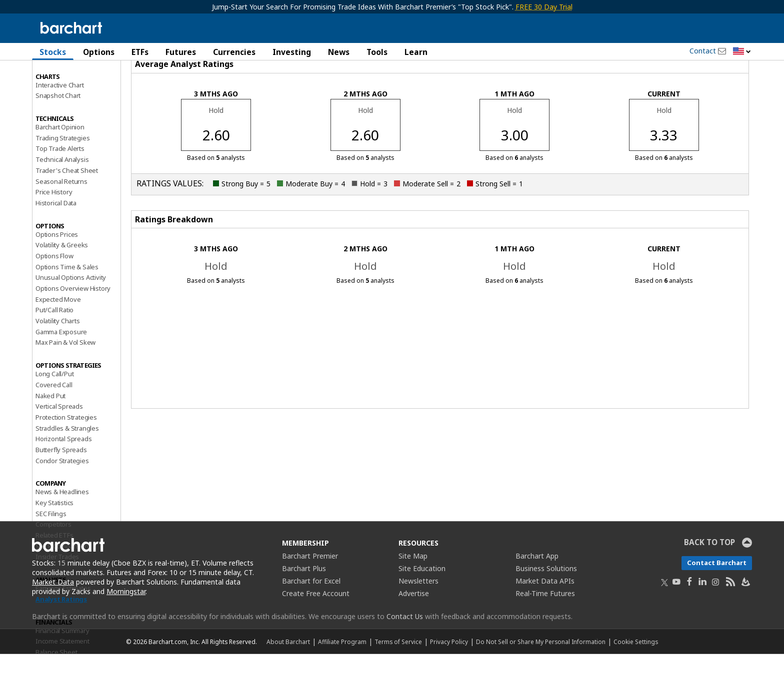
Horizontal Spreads (63, 475)
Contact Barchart (717, 599)
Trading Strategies (62, 173)
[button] (742, 52)
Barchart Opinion (60, 163)
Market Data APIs (545, 617)
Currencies (234, 52)
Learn (416, 52)
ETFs (140, 52)
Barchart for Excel (311, 617)
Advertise (414, 629)
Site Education (422, 604)
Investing (292, 52)
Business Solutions (546, 604)
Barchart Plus (304, 604)
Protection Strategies (66, 453)
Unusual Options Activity (71, 313)
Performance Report (65, 89)
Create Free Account (316, 629)
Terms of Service (398, 678)
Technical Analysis (62, 195)
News (339, 52)
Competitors (53, 560)
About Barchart (288, 678)
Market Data (53, 618)
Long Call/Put (54, 410)
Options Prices (57, 270)
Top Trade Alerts (60, 184)
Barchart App (537, 592)
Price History (54, 228)
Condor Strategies (62, 496)
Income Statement (62, 677)
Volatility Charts (58, 357)
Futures (181, 52)
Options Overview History (73, 324)
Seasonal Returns (61, 217)
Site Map (413, 592)
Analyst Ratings (61, 635)
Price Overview (57, 78)
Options (99, 52)
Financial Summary (62, 666)
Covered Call (54, 421)
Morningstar (126, 627)
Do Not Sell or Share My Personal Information (541, 678)
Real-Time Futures (545, 629)
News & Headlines (62, 528)
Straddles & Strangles (67, 464)
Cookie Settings (636, 678)
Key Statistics (54, 539)
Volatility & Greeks (62, 281)
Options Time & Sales (67, 302)
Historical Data (56, 239)
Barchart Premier (310, 592)
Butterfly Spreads (61, 486)
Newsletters (418, 617)
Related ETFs (54, 571)
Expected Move (58, 335)
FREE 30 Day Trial (544, 7)
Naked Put (50, 431)
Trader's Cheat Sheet (67, 206)
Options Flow (54, 292)
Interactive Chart (60, 120)
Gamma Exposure (61, 367)
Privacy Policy (449, 678)
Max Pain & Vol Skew (65, 378)
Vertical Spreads (59, 442)
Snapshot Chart (58, 131)
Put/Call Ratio (54, 346)
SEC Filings (51, 549)
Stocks (53, 52)
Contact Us (405, 652)
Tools (377, 52)
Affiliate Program (342, 678)
